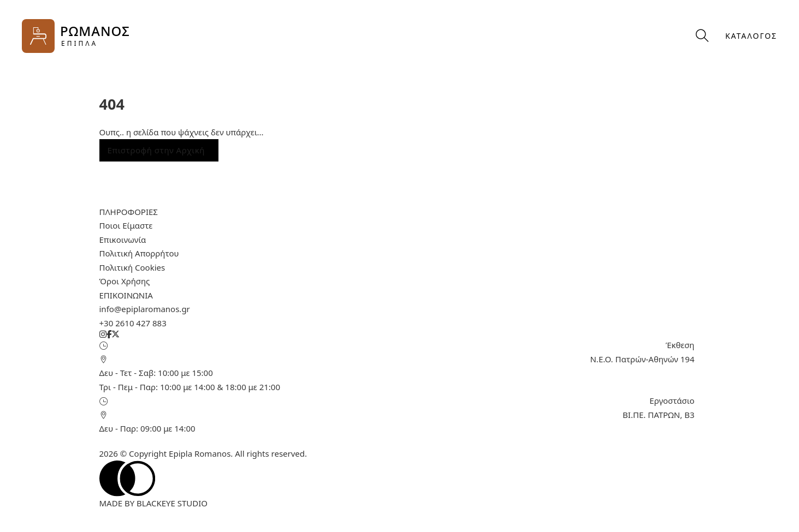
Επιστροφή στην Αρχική (156, 150)
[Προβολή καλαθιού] (673, 35)
